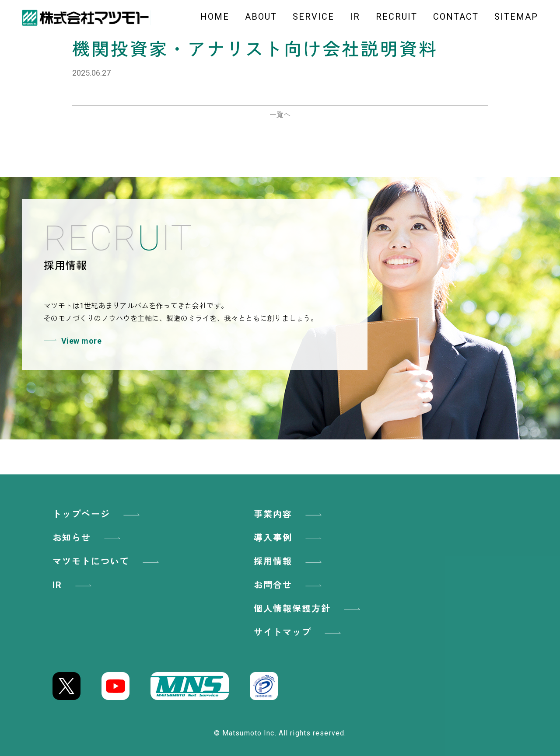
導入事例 (289, 538)
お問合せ (289, 585)
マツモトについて (107, 561)
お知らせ (88, 538)
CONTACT (456, 17)
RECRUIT (397, 17)
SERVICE (313, 17)
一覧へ (280, 115)
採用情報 (289, 561)
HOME (215, 17)
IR (355, 17)
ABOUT (261, 17)
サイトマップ (299, 632)
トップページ (98, 514)
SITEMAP (516, 17)
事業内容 (289, 514)
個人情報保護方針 (308, 609)
